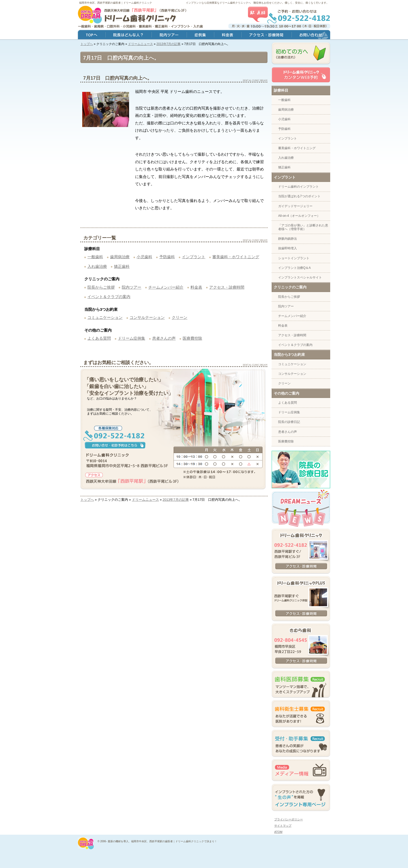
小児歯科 (144, 257)
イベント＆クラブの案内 (109, 297)
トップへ (87, 44)
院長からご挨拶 (101, 287)
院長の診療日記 (289, 422)
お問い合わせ (311, 35)
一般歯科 (95, 257)
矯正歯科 (122, 266)
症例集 (200, 35)
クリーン (180, 317)
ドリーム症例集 (132, 338)
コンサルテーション (147, 317)
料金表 (196, 287)
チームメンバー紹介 (166, 287)
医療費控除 (192, 338)
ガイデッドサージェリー (295, 206)
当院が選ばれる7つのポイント (299, 196)
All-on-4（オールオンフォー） (299, 216)
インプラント (194, 257)
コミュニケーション (105, 317)
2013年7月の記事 (168, 44)
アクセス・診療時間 (227, 287)
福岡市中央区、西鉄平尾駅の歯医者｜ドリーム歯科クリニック (116, 3)
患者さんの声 (164, 338)
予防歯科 (167, 257)
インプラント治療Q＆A (294, 268)
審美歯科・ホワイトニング (236, 257)
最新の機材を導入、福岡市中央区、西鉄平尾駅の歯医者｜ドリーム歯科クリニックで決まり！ (162, 841)
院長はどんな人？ (128, 35)
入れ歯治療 (97, 266)
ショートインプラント (294, 258)
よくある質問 (99, 338)
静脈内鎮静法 (288, 239)
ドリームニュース (141, 44)
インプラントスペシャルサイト (300, 277)
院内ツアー (132, 287)
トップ (92, 35)
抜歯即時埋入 (288, 248)
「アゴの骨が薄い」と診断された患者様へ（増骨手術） (303, 227)
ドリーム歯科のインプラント (298, 187)
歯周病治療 (120, 257)
